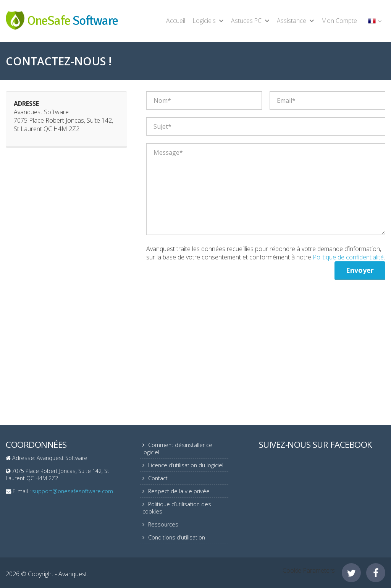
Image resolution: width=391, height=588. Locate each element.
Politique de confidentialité (348, 257)
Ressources (163, 524)
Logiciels (204, 21)
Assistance (292, 21)
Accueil (176, 21)
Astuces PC (246, 21)
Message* (266, 189)
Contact (158, 478)
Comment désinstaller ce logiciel (177, 449)
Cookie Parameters (309, 570)
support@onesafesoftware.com (73, 491)
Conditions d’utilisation (177, 537)
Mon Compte (339, 21)
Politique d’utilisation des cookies (177, 508)
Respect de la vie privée (179, 491)
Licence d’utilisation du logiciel (186, 465)
